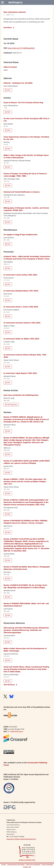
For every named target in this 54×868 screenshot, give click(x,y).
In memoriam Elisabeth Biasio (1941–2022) (21, 291)
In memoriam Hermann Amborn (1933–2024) (22, 323)
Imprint (4, 864)
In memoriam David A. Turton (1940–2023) (21, 307)
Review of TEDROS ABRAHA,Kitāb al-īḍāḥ (26, 419)
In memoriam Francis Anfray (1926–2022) (20, 275)
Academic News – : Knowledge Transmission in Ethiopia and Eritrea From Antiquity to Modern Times (27, 258)
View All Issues (9, 685)
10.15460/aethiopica (15, 731)
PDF (9, 90)
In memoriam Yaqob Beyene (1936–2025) (20, 373)
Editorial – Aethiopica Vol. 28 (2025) (18, 83)
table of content (10, 67)
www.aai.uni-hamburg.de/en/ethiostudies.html (21, 839)
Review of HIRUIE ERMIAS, (26, 441)
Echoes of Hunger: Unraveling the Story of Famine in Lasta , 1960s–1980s (25, 175)
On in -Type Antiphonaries (21, 234)
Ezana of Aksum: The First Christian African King (23, 102)
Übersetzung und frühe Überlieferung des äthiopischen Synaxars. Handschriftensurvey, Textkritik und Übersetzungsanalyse (26, 630)
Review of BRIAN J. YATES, (25, 481)
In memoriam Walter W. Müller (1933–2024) (21, 339)
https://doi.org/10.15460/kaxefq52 (21, 48)
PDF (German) (12, 405)
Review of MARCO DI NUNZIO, (25, 586)
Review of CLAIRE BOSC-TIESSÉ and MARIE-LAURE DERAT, (27, 462)
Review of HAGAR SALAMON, (27, 568)
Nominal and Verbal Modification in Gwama (22, 192)
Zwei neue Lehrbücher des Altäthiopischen (21, 395)
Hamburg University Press (27, 860)
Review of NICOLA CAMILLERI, (26, 502)
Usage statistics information (16, 864)
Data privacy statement (33, 864)
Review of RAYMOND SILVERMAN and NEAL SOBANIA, (26, 522)
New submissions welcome (15, 12)
